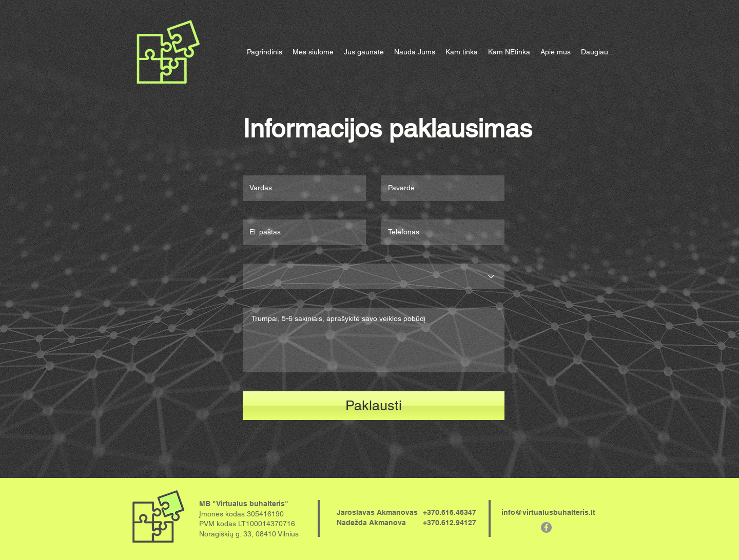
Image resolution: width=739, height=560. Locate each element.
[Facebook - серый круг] (546, 527)
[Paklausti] (374, 406)
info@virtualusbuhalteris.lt (548, 512)
